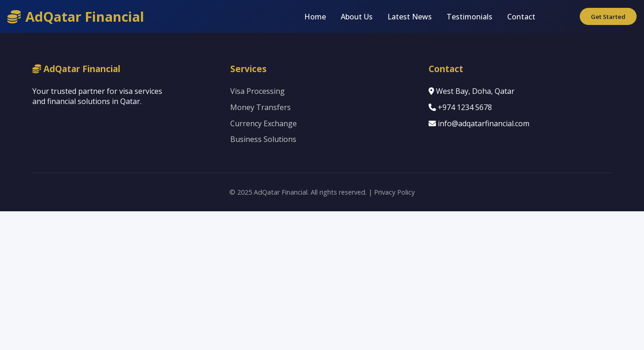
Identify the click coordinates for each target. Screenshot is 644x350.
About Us (357, 17)
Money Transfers (261, 107)
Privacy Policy (394, 192)
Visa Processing (258, 91)
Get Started (608, 17)
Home (315, 17)
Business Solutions (263, 139)
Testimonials (469, 17)
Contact (521, 17)
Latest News (410, 17)
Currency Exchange (264, 123)
